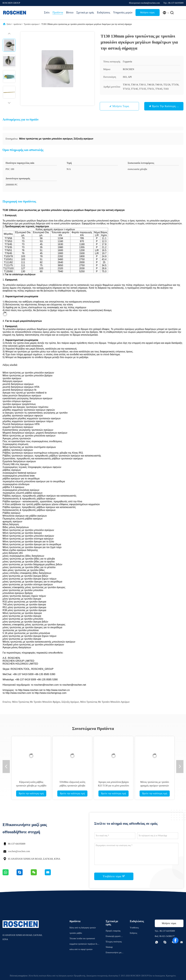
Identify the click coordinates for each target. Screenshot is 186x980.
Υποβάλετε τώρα (114, 876)
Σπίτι (47, 13)
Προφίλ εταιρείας (113, 931)
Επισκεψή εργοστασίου (114, 937)
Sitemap (109, 947)
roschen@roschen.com (19, 851)
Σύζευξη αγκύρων (70, 702)
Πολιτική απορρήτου (19, 976)
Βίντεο (70, 13)
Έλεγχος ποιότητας (114, 942)
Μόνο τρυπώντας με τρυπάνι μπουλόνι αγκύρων (105, 702)
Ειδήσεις (133, 933)
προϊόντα (17, 24)
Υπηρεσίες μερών (123, 13)
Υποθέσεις (134, 928)
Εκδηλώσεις (103, 13)
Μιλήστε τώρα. (148, 12)
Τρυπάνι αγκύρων (31, 24)
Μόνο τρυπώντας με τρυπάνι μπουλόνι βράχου (36, 702)
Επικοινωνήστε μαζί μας (114, 953)
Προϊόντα (58, 13)
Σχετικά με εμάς (85, 13)
